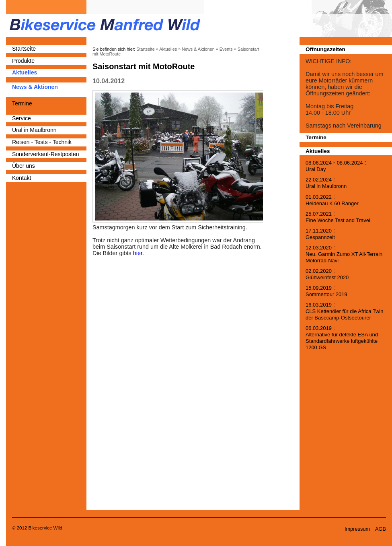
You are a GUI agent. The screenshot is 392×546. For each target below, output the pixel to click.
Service (22, 118)
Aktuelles (25, 72)
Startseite (24, 49)
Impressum (357, 529)
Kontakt (22, 178)
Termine (22, 103)
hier (138, 253)
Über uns (24, 166)
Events (226, 49)
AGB (381, 529)
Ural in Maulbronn (34, 130)
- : (336, 166)
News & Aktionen (35, 87)
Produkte (23, 61)
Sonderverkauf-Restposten (46, 154)
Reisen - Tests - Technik (42, 142)
